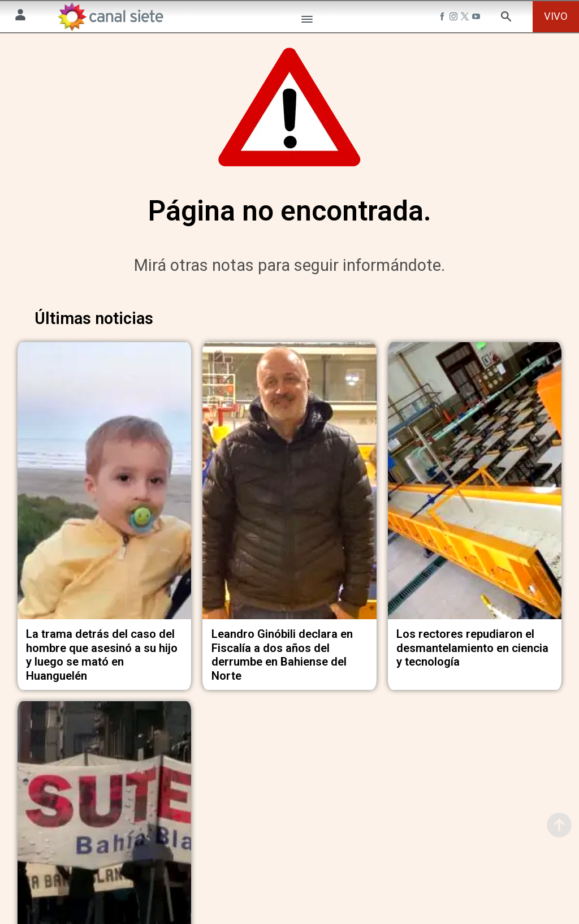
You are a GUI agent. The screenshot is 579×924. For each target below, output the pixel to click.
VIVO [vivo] (556, 16)
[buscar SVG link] (506, 18)
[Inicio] (110, 17)
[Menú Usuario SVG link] (20, 17)
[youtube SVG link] (477, 18)
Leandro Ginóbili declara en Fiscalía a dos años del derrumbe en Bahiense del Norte (282, 659)
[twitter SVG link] (466, 18)
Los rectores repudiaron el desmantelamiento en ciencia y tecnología (472, 652)
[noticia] (105, 488)
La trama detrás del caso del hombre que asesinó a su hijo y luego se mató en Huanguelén (102, 659)
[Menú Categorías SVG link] (307, 21)
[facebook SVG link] (443, 18)
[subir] (559, 825)
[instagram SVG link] (455, 18)
